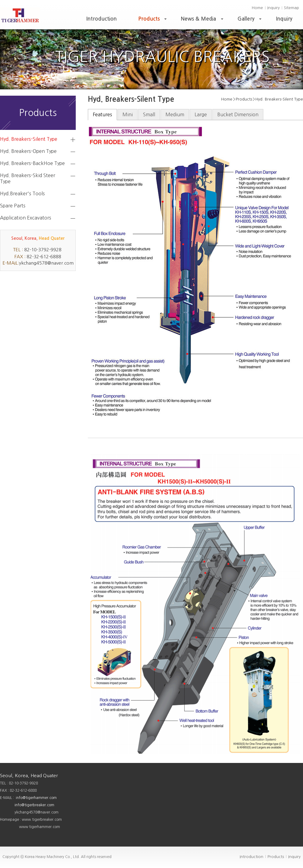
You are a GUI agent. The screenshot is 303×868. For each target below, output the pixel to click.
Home (257, 8)
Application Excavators (26, 218)
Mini (128, 114)
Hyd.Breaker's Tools (22, 193)
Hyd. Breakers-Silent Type (29, 139)
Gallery (250, 20)
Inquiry (273, 8)
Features (102, 114)
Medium (175, 114)
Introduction (102, 19)
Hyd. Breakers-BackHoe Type (32, 163)
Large (201, 114)
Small (149, 114)
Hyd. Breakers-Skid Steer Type (28, 178)
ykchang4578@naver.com (46, 263)
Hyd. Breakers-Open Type (28, 151)
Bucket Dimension (238, 114)
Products (153, 20)
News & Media (203, 20)
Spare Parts (13, 206)
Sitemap (291, 8)
